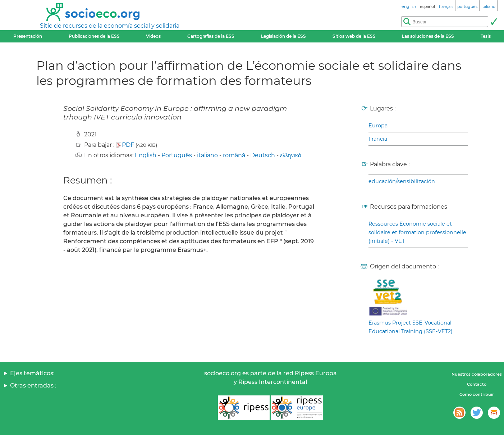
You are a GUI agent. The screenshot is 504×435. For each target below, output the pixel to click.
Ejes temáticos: (32, 373)
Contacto (477, 384)
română (234, 155)
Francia (378, 139)
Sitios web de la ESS (354, 36)
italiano (207, 155)
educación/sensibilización (402, 181)
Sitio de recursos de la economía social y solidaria (110, 26)
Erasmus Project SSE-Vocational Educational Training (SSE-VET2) (411, 327)
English (146, 155)
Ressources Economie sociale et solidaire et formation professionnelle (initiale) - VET (417, 232)
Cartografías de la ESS (211, 36)
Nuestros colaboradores (477, 374)
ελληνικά (290, 155)
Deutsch (263, 155)
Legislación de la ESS (283, 36)
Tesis (486, 36)
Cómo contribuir (477, 394)
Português (177, 155)
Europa (378, 126)
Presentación (28, 36)
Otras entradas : (33, 386)
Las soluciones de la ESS (428, 36)
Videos (153, 36)
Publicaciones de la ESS (94, 36)
